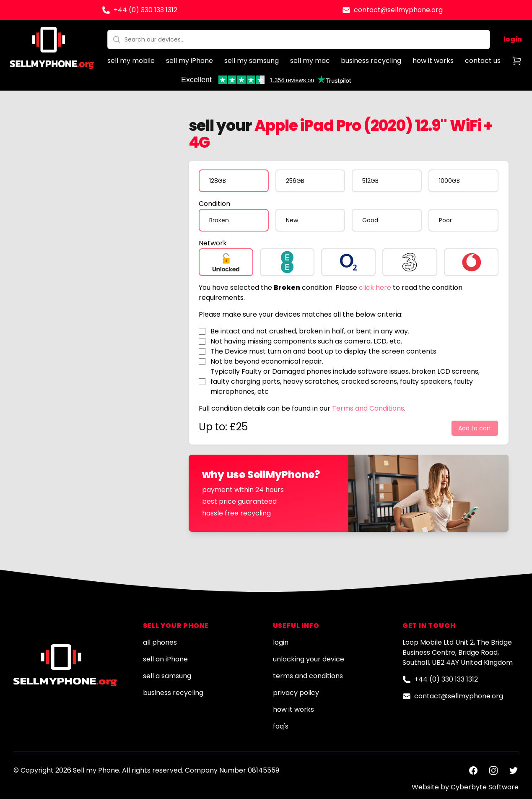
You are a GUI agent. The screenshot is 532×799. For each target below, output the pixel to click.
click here (375, 288)
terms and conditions (308, 676)
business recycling (371, 61)
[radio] (234, 181)
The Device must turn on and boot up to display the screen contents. (324, 351)
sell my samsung (252, 61)
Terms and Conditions (368, 408)
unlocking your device (309, 659)
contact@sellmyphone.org (398, 10)
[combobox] (299, 39)
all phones (160, 642)
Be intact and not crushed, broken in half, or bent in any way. (310, 331)
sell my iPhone (189, 61)
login (513, 39)
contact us (483, 61)
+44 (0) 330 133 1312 (145, 10)
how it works (433, 61)
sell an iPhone (165, 659)
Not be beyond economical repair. (267, 361)
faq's (281, 726)
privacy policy (296, 693)
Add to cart (475, 428)
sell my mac (310, 61)
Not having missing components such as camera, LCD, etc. (306, 341)
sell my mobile (131, 61)
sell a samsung (167, 676)
